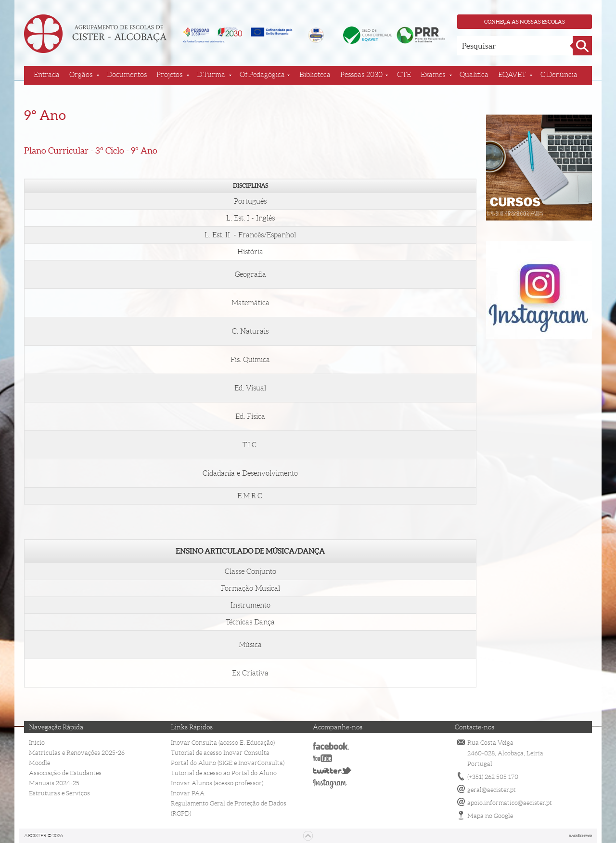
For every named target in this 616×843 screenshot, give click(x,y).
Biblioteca (315, 75)
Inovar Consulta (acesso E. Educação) (223, 743)
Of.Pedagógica (262, 75)
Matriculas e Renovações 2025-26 (77, 753)
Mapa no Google (490, 816)
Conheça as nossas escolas (525, 22)
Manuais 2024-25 (54, 783)
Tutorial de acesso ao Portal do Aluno (224, 773)
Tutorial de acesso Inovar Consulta (220, 753)
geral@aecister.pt (492, 790)
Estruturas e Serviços (59, 793)
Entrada (47, 75)
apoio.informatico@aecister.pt (510, 803)
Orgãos (81, 75)
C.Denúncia (559, 75)
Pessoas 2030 (361, 75)
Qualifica (474, 75)
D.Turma (211, 75)
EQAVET (512, 75)
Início (37, 743)
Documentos (127, 75)
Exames (433, 75)
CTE (404, 75)
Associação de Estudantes (65, 773)
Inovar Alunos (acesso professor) (217, 783)
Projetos (169, 75)
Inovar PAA (188, 793)
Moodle (39, 763)
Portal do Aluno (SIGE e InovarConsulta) (228, 763)
